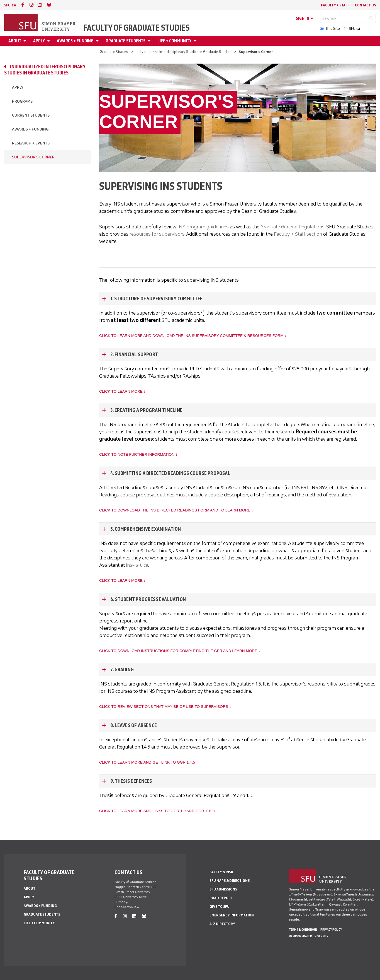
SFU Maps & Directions (230, 881)
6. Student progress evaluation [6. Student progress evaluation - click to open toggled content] (148, 599)
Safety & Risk (221, 872)
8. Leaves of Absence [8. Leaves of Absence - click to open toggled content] (134, 725)
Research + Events (31, 143)
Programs (22, 101)
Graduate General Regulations (293, 227)
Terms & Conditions (303, 930)
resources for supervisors (157, 234)
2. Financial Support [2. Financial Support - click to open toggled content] (134, 354)
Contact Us (365, 5)
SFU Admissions (223, 889)
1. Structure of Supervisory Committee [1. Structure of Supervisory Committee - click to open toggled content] (156, 299)
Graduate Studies (114, 52)
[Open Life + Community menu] (196, 41)
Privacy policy (331, 930)
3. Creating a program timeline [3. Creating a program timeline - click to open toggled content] (146, 410)
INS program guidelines (203, 227)
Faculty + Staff (335, 5)
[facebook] (23, 5)
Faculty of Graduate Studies (137, 28)
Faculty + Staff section (298, 234)
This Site (332, 29)
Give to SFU (220, 907)
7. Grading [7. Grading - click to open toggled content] (122, 670)
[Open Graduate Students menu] (150, 41)
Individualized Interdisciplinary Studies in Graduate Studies (184, 52)
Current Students (31, 115)
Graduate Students (126, 41)
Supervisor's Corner (33, 157)
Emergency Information (232, 915)
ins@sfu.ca (137, 565)
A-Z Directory (222, 924)
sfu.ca (10, 5)
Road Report (221, 898)
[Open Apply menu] (49, 41)
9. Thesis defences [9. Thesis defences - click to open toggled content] (131, 781)
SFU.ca (354, 29)
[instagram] (31, 5)
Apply (39, 41)
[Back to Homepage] (40, 23)
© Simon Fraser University (309, 936)
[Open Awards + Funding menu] (98, 41)
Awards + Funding (75, 41)
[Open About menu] (26, 41)
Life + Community (174, 41)
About (15, 41)
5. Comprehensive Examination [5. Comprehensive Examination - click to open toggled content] (146, 529)
